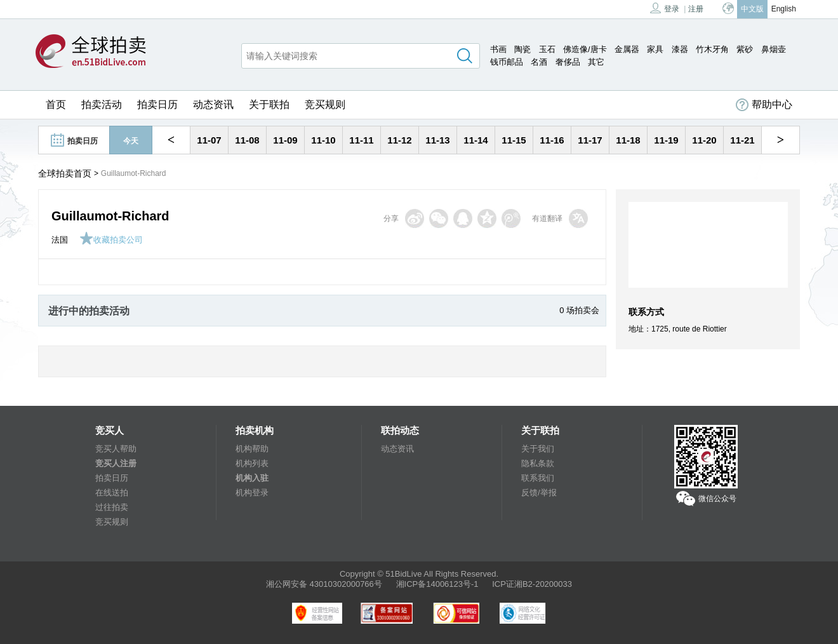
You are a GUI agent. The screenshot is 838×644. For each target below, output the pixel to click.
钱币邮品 (507, 62)
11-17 (590, 140)
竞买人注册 (116, 463)
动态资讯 (213, 104)
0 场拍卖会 (579, 310)
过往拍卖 (112, 507)
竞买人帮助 (116, 449)
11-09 (285, 140)
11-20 (704, 140)
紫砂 (745, 49)
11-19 (666, 140)
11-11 (361, 140)
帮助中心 (764, 105)
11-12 (399, 140)
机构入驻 (252, 478)
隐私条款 (538, 463)
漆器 (680, 49)
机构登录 (252, 493)
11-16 (552, 140)
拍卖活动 (102, 104)
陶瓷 (522, 49)
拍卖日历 (157, 104)
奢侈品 (568, 62)
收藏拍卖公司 (111, 240)
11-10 (323, 140)
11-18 (628, 140)
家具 (655, 49)
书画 (498, 49)
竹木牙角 (712, 49)
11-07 (209, 140)
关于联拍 (269, 104)
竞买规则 (325, 104)
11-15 (514, 140)
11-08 (247, 140)
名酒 (539, 62)
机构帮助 (252, 449)
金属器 (627, 49)
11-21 (742, 140)
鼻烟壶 (774, 49)
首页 (56, 104)
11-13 (437, 140)
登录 (665, 8)
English (784, 9)
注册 (696, 9)
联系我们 (538, 478)
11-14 (476, 140)
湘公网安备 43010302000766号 (324, 584)
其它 (596, 62)
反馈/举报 (539, 493)
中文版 (752, 9)
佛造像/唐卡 (585, 49)
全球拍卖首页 (65, 173)
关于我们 (538, 449)
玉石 (547, 49)
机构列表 (252, 463)
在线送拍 (112, 493)
